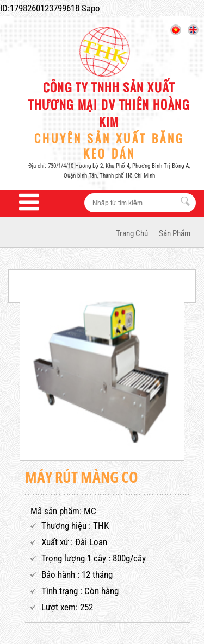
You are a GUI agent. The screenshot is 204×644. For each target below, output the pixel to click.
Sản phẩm (175, 233)
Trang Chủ (132, 233)
